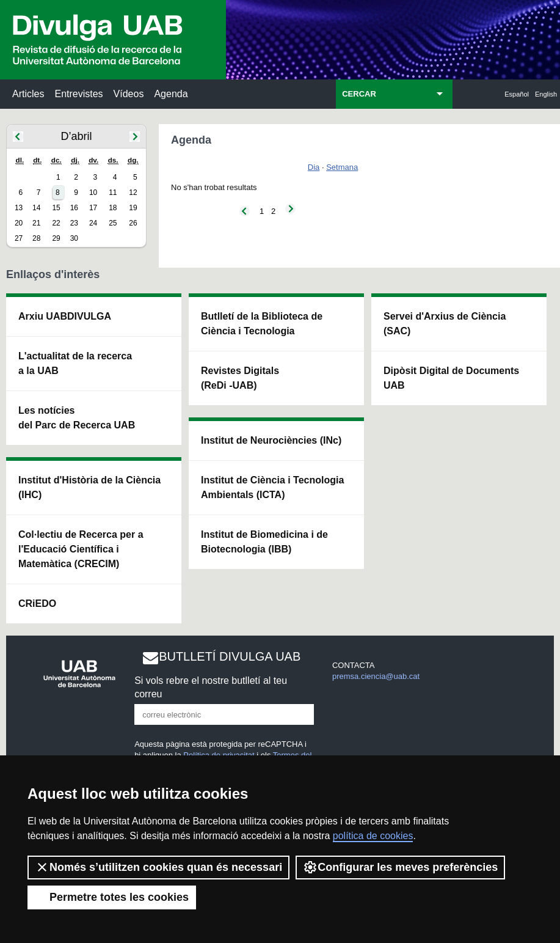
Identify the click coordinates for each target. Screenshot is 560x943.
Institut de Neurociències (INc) (271, 440)
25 (113, 223)
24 (93, 223)
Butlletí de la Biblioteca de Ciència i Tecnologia (262, 324)
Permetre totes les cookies (112, 897)
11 (113, 193)
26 (133, 223)
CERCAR (359, 94)
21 (36, 223)
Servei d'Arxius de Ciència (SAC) (445, 324)
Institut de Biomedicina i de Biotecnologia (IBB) (264, 542)
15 (56, 208)
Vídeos (129, 94)
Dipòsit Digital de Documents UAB (451, 378)
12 (133, 193)
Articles (28, 94)
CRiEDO (37, 604)
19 (133, 208)
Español (517, 94)
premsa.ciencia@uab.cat (376, 676)
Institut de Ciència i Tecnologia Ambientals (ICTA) (272, 487)
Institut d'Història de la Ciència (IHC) (89, 487)
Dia (314, 167)
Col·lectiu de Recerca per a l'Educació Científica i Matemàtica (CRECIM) (81, 549)
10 (93, 193)
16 (74, 208)
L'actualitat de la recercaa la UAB (75, 363)
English (546, 94)
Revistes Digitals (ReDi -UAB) (240, 378)
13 (19, 208)
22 (56, 223)
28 (36, 238)
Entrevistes (78, 94)
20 (19, 223)
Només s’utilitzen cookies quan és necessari (158, 867)
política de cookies (373, 836)
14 (36, 208)
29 (56, 238)
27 (19, 238)
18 (113, 208)
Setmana (342, 167)
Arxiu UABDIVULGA (65, 316)
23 (74, 223)
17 (93, 208)
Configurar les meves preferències (400, 867)
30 (74, 238)
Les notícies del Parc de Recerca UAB (77, 418)
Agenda (171, 94)
